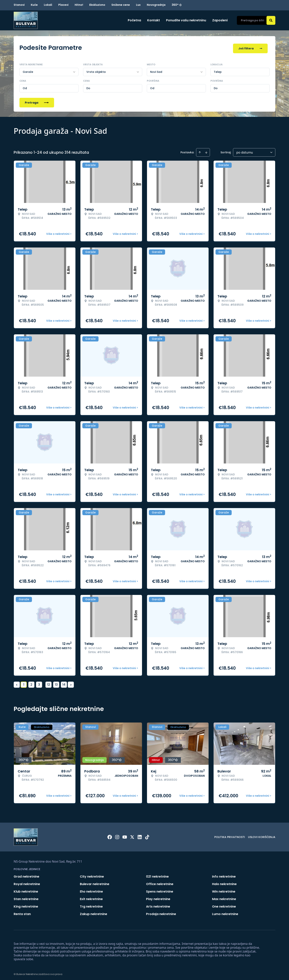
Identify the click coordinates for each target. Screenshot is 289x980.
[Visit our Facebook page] (110, 835)
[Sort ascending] (200, 151)
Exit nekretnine (91, 897)
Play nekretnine (158, 897)
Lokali (48, 5)
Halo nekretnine (224, 882)
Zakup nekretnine (94, 912)
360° (177, 5)
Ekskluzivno (97, 5)
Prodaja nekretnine (161, 912)
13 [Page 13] (56, 683)
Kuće (34, 5)
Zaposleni (220, 20)
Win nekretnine (224, 890)
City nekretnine (92, 875)
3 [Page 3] (39, 683)
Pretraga (37, 101)
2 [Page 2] (31, 683)
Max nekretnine (224, 897)
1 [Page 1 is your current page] (24, 683)
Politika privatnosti (230, 835)
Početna (134, 20)
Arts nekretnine (158, 905)
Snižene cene (121, 5)
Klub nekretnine (26, 890)
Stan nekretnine (26, 897)
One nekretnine (224, 905)
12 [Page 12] (49, 683)
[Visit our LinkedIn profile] (140, 835)
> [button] (71, 683)
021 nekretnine (157, 875)
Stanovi (19, 5)
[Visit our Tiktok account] (147, 835)
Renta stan (22, 912)
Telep (218, 70)
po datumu (245, 151)
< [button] (17, 683)
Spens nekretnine (160, 890)
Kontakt (154, 20)
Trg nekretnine (91, 905)
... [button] (44, 683)
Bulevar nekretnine (95, 882)
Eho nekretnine (91, 890)
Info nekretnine (224, 875)
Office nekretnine (160, 882)
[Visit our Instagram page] (117, 835)
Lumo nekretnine (225, 912)
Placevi (63, 5)
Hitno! (79, 5)
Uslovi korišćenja (262, 835)
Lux (138, 5)
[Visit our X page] (132, 835)
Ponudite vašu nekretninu (186, 20)
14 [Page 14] (64, 683)
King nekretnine (26, 905)
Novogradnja (156, 5)
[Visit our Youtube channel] (125, 835)
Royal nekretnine (27, 882)
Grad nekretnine (26, 875)
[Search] (271, 20)
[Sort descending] (206, 151)
